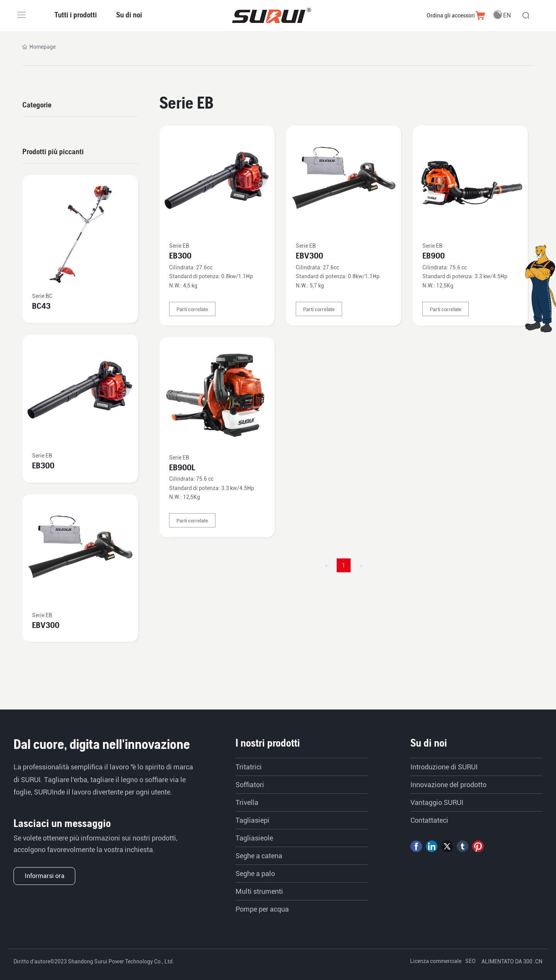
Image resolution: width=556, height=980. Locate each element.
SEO (470, 961)
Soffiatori (250, 785)
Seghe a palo (255, 874)
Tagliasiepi (253, 820)
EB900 (434, 256)
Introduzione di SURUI (444, 767)
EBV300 (309, 256)
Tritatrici (249, 767)
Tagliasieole (254, 838)
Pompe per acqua (262, 909)
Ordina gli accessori (451, 15)
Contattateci (429, 820)
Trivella (247, 802)
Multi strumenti (259, 891)
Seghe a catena (259, 856)
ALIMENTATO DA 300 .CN (512, 961)
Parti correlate (192, 309)
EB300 (180, 256)
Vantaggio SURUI (437, 802)
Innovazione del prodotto (448, 785)
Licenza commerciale (436, 961)
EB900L (182, 467)
